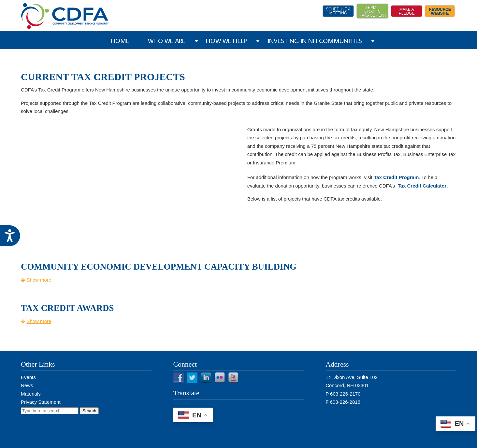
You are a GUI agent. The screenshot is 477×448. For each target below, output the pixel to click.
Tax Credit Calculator (421, 186)
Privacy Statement (41, 402)
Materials (31, 394)
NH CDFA (65, 16)
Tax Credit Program (396, 177)
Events (28, 377)
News (27, 385)
